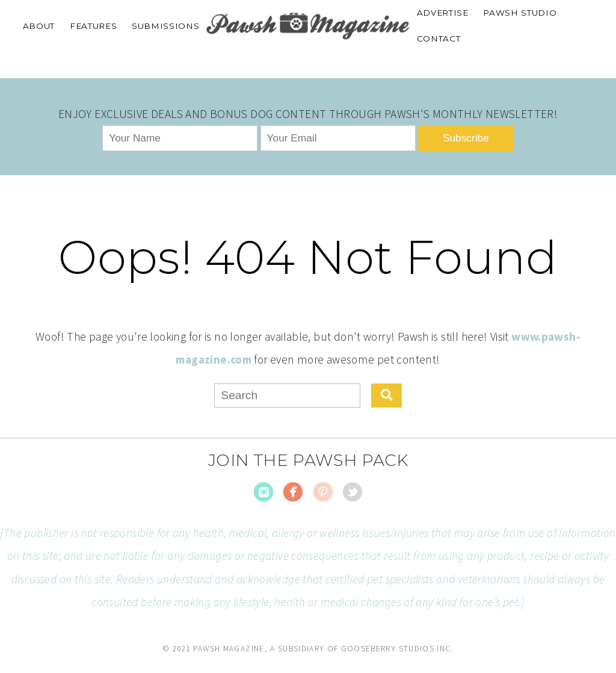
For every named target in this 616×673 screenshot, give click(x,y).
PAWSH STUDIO (520, 13)
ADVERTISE (443, 13)
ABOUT (39, 26)
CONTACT (439, 39)
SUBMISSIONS (165, 26)
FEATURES (93, 26)
